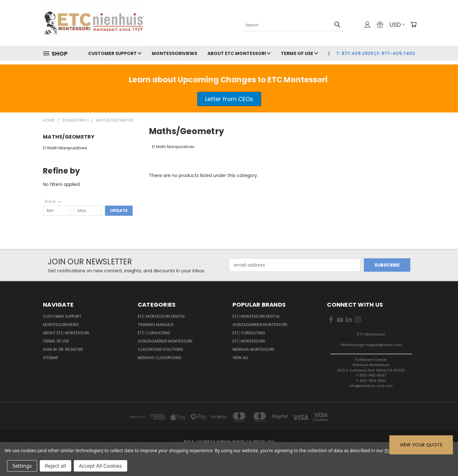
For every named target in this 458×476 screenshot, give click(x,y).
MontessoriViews (174, 53)
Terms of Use (299, 53)
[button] (229, 99)
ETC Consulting (154, 333)
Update (119, 211)
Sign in (50, 349)
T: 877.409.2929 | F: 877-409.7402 (376, 53)
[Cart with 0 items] (413, 24)
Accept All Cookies (101, 466)
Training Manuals (156, 325)
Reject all (56, 466)
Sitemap (51, 358)
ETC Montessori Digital (161, 316)
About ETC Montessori (239, 53)
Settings (22, 466)
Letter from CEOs (229, 99)
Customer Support (115, 53)
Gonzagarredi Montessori (165, 341)
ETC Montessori (249, 341)
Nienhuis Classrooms (160, 358)
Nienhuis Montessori (253, 349)
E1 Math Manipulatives (65, 148)
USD (397, 25)
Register (74, 349)
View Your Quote (421, 445)
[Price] (53, 201)
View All (240, 358)
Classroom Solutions (160, 349)
